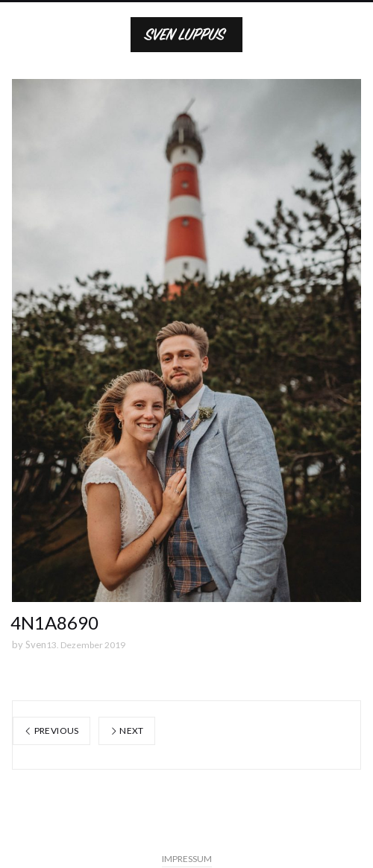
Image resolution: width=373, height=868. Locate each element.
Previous (51, 731)
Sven (36, 644)
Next (127, 731)
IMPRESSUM (187, 859)
